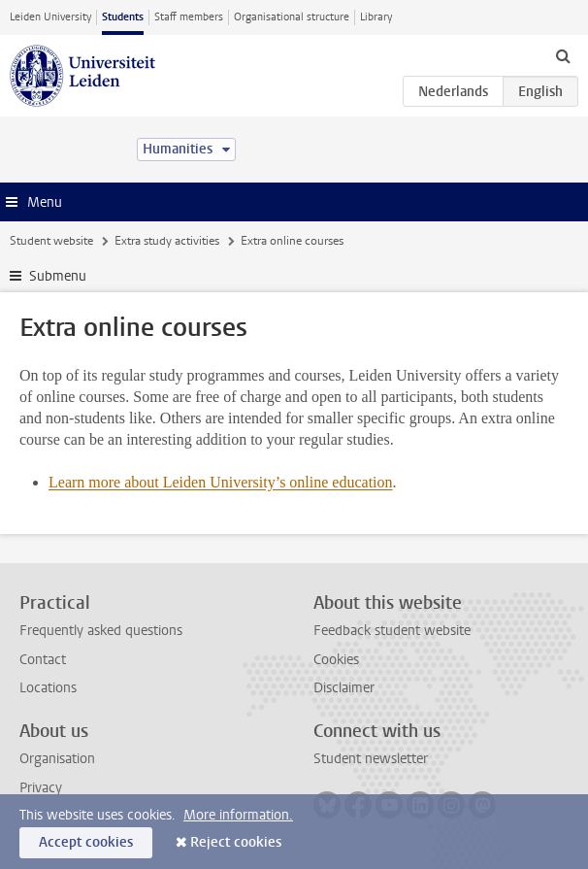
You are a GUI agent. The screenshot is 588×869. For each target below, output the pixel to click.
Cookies (336, 660)
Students (123, 17)
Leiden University (50, 17)
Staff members (189, 17)
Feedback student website (392, 631)
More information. (238, 815)
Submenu (58, 276)
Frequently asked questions (101, 631)
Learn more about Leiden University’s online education (221, 482)
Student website (51, 241)
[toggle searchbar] (563, 55)
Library (376, 17)
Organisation (57, 759)
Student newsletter (371, 759)
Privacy (41, 788)
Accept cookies (86, 842)
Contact (43, 660)
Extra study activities (167, 241)
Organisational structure (292, 17)
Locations (48, 688)
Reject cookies (236, 842)
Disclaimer (344, 688)
